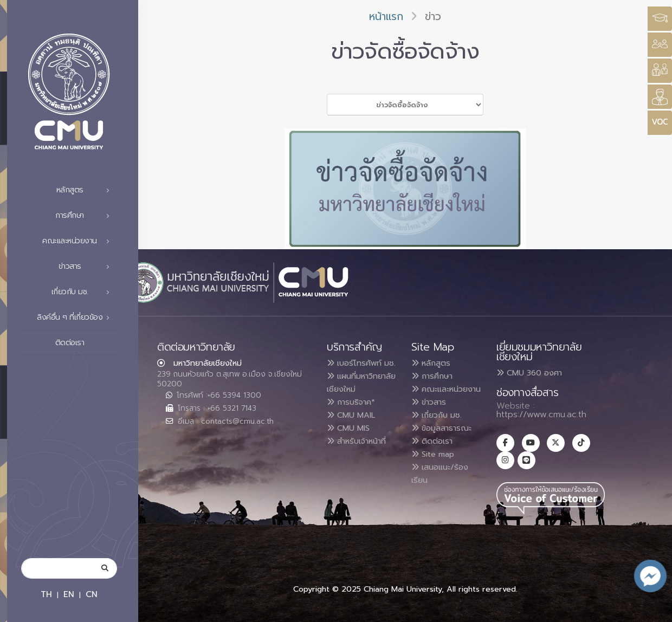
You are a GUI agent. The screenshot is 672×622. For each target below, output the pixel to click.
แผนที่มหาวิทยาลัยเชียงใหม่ (350, 402)
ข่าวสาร (87, 267)
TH (46, 594)
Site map (436, 467)
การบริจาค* (354, 428)
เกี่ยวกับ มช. (84, 292)
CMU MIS (351, 454)
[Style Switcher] (660, 45)
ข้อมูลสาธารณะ (445, 441)
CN (92, 594)
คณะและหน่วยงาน (79, 241)
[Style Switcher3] (660, 19)
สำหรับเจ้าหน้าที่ (361, 467)
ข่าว (433, 17)
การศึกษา (85, 216)
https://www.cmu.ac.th (541, 414)
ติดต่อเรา (85, 343)
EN (69, 594)
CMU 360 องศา (529, 373)
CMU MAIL (354, 441)
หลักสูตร (86, 190)
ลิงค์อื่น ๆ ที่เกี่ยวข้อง (76, 318)
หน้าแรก (386, 17)
